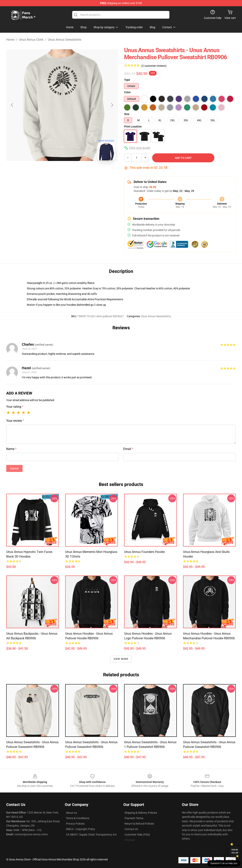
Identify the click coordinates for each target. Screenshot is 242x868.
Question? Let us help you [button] (224, 863)
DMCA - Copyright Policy (81, 829)
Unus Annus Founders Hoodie (144, 552)
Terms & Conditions (78, 818)
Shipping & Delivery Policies (141, 813)
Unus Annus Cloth (31, 40)
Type (127, 80)
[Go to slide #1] (52, 172)
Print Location (133, 127)
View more (121, 659)
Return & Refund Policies (139, 824)
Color (127, 92)
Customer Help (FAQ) (137, 835)
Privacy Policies (75, 824)
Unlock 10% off (235, 851)
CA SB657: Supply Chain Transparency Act (91, 835)
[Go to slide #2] (72, 172)
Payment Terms (134, 818)
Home (10, 40)
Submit (14, 468)
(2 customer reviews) (154, 66)
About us (71, 813)
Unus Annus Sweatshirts (65, 40)
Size (127, 114)
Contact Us (131, 829)
